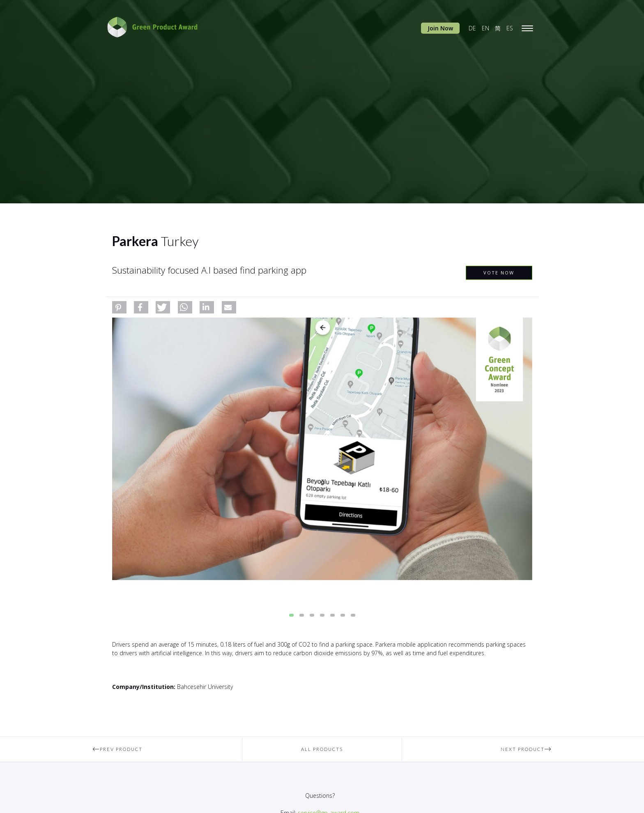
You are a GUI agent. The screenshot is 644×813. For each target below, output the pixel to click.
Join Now (440, 28)
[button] (119, 307)
